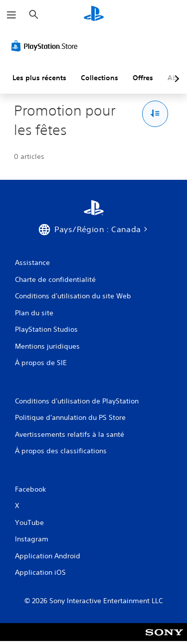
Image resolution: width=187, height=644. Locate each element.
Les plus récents (39, 78)
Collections (99, 78)
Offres (143, 78)
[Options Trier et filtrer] (155, 114)
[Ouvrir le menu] (11, 15)
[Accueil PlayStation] (94, 15)
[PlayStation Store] (46, 46)
